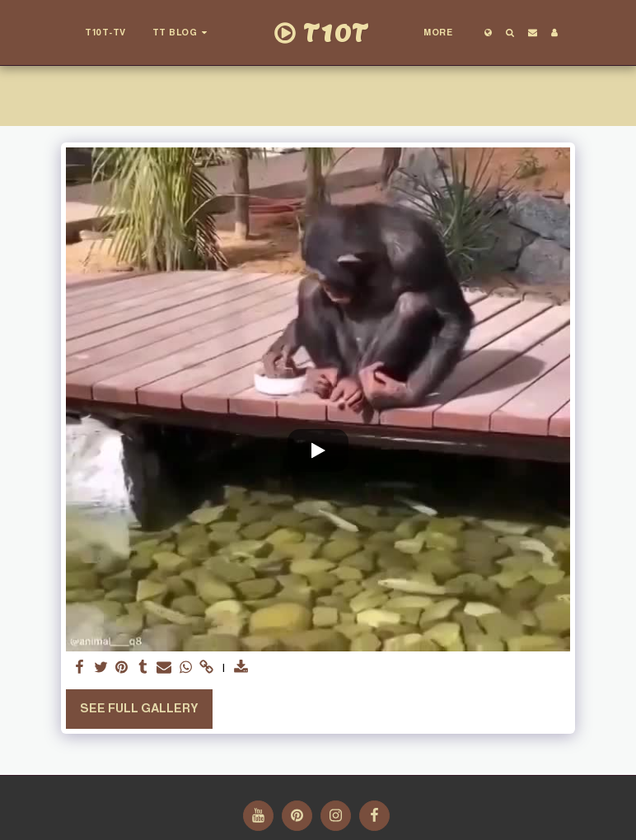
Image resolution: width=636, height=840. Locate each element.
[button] (182, 33)
